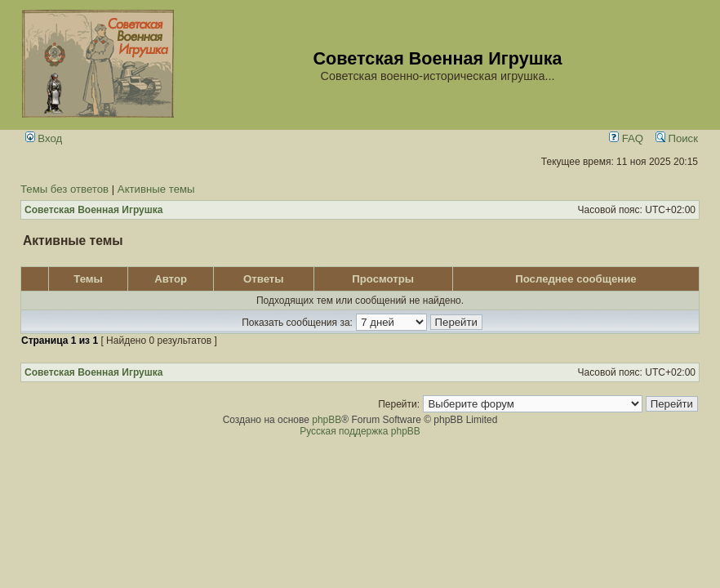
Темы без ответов (64, 189)
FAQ (626, 138)
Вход (44, 138)
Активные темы (156, 189)
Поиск (677, 138)
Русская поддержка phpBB (360, 431)
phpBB (327, 420)
